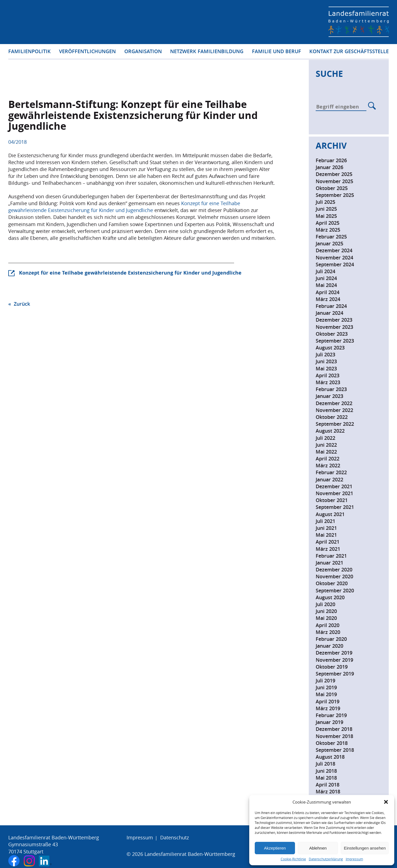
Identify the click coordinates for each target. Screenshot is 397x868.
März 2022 (328, 465)
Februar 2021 (331, 556)
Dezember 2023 (334, 320)
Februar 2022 (331, 472)
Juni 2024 (326, 278)
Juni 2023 (326, 361)
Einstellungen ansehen (365, 848)
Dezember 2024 (334, 250)
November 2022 (334, 410)
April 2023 (328, 375)
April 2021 (328, 542)
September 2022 (335, 424)
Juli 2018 (325, 764)
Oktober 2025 (332, 188)
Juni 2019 (326, 687)
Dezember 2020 (334, 569)
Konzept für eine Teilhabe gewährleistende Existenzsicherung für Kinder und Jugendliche (124, 207)
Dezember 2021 (334, 486)
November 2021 (334, 493)
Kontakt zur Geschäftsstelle (349, 52)
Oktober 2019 (332, 667)
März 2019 (328, 708)
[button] (386, 802)
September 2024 (335, 264)
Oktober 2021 (332, 500)
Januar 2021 (329, 563)
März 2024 (328, 299)
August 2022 (330, 431)
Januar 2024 (329, 313)
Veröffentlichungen (87, 52)
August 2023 (330, 348)
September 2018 (335, 750)
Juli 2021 (325, 521)
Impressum (354, 859)
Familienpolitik (29, 52)
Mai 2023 (326, 368)
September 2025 (335, 195)
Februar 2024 (331, 306)
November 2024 (334, 257)
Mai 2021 (326, 535)
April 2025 (328, 223)
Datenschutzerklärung (326, 859)
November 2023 (334, 327)
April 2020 (328, 625)
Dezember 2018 (334, 729)
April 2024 (328, 292)
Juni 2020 (326, 611)
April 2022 (328, 459)
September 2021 (335, 507)
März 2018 (328, 791)
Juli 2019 (325, 680)
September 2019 (335, 674)
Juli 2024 (325, 271)
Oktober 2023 (332, 334)
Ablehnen (318, 848)
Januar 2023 (329, 396)
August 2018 (330, 757)
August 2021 (330, 514)
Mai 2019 (326, 694)
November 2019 (334, 660)
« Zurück (19, 304)
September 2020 (335, 590)
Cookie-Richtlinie (293, 859)
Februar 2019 (331, 715)
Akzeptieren (275, 848)
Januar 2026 (329, 167)
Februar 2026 (331, 160)
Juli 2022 (325, 438)
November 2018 (334, 736)
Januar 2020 (329, 646)
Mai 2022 (326, 452)
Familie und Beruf (277, 52)
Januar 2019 (329, 722)
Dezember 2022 (334, 403)
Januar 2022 (329, 479)
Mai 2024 (326, 285)
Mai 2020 (326, 618)
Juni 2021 (326, 528)
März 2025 (328, 230)
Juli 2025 (325, 202)
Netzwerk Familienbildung (207, 52)
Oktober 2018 (332, 743)
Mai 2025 (326, 216)
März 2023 (328, 382)
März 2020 (328, 632)
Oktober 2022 (332, 417)
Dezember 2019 (334, 653)
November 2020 (334, 576)
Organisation (143, 52)
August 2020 (330, 597)
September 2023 (335, 341)
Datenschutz (175, 837)
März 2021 (328, 549)
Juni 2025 (326, 209)
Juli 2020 (325, 604)
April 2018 (328, 785)
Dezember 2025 (334, 174)
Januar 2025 (329, 243)
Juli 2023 (325, 354)
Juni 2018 (326, 771)
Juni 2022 (326, 445)
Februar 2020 (331, 639)
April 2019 (328, 701)
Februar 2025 (331, 237)
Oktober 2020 (332, 583)
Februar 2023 (331, 389)
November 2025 (334, 181)
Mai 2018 (326, 778)
